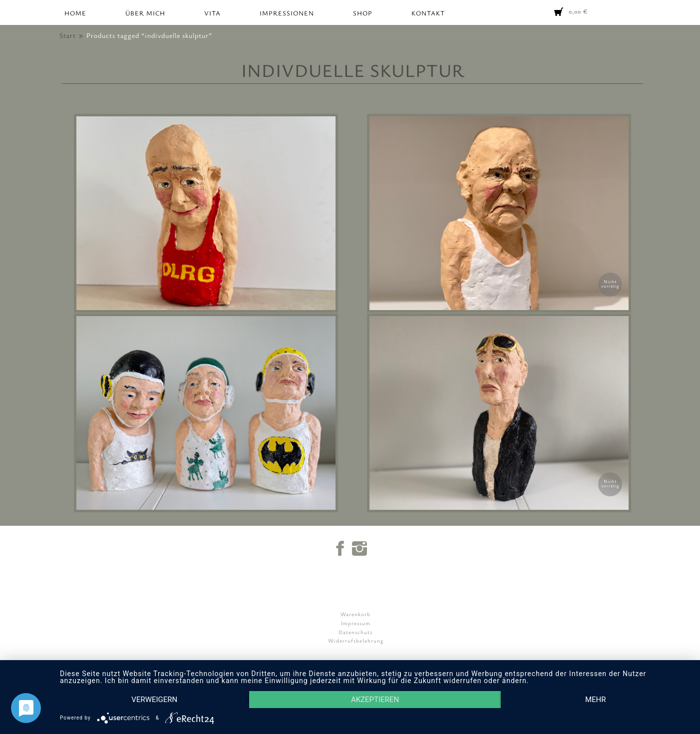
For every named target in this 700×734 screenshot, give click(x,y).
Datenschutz (356, 632)
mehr (596, 700)
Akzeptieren (375, 700)
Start (68, 35)
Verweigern (154, 700)
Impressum (356, 623)
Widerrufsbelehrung (356, 640)
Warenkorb (355, 614)
